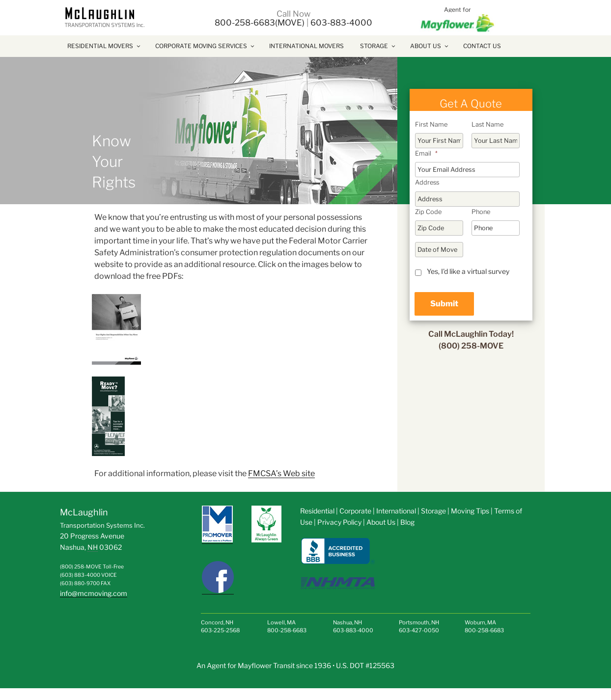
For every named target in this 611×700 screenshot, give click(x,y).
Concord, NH (217, 622)
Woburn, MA (480, 622)
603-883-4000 (341, 23)
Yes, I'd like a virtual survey (468, 271)
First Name (431, 124)
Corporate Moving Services (205, 46)
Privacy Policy (339, 522)
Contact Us (482, 46)
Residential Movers (104, 46)
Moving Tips (470, 511)
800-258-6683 (287, 630)
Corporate (356, 511)
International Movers (306, 46)
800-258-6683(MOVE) (260, 23)
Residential (317, 511)
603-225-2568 (220, 630)
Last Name (487, 124)
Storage (378, 46)
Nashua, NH (347, 622)
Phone (481, 212)
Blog (407, 522)
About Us (430, 46)
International (396, 511)
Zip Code (428, 212)
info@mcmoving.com (94, 593)
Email (426, 153)
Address (427, 182)
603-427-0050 (419, 630)
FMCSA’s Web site (281, 473)
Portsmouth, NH (419, 622)
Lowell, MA (281, 622)
